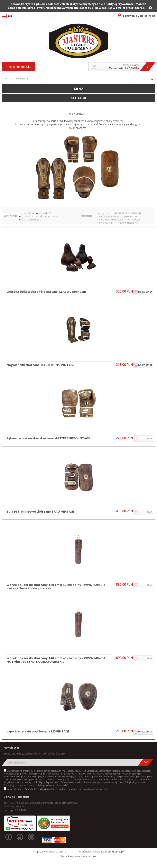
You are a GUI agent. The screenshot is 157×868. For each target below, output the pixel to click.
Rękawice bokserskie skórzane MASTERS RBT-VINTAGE (48, 438)
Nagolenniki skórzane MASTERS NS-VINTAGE (40, 365)
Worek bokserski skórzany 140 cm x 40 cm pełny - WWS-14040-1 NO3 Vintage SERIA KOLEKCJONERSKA (56, 660)
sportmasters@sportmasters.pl (59, 803)
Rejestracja (148, 16)
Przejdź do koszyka (19, 67)
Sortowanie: (10, 216)
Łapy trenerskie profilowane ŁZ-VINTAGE (38, 731)
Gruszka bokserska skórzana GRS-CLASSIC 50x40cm (46, 292)
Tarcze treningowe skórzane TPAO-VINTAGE (41, 512)
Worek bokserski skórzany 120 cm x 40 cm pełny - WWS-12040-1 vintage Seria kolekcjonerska (56, 586)
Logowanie (130, 16)
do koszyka (145, 292)
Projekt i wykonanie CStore (50, 851)
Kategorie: (86, 216)
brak (149, 438)
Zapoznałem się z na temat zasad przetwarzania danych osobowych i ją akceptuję (58, 789)
